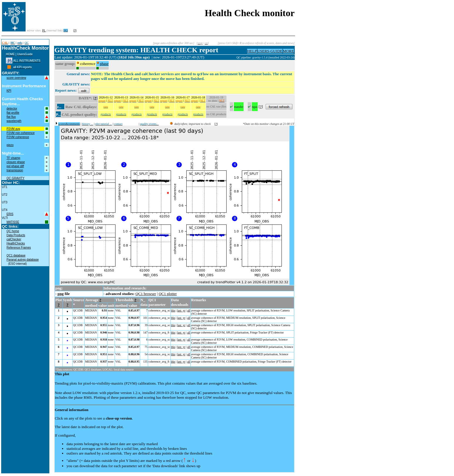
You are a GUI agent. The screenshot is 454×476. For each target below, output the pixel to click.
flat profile (13, 113)
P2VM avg (13, 129)
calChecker (14, 239)
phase (104, 64)
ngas (255, 107)
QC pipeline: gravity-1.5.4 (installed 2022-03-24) (266, 57)
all (189, 310)
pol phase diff (15, 166)
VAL (118, 310)
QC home (13, 231)
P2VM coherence (18, 137)
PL (44, 30)
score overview (16, 78)
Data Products (16, 235)
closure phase (16, 162)
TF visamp (13, 158)
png (61, 294)
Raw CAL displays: (81, 107)
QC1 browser (146, 294)
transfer (239, 107)
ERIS (10, 214)
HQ (66, 30)
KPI (9, 91)
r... (59, 107)
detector (12, 109)
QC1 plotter (168, 294)
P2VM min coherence (21, 133)
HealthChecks (16, 243)
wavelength (14, 121)
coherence (88, 64)
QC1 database (16, 255)
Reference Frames (19, 248)
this (173, 310)
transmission (15, 170)
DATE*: (86, 98)
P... (58, 114)
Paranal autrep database (23, 260)
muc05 (232, 57)
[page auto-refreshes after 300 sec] (174, 43)
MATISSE (13, 222)
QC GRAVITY (15, 178)
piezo (10, 145)
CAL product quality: (79, 114)
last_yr (181, 310)
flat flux (11, 117)
